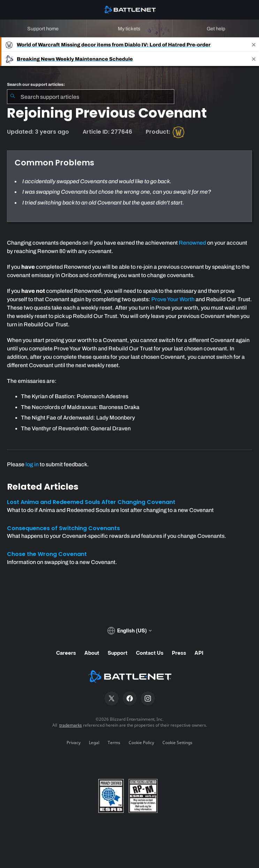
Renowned (192, 243)
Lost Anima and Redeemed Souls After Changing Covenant (91, 502)
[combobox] (91, 97)
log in (32, 464)
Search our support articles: (36, 84)
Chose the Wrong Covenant (47, 554)
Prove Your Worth (173, 299)
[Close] (254, 44)
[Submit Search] (13, 97)
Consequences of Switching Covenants (63, 528)
